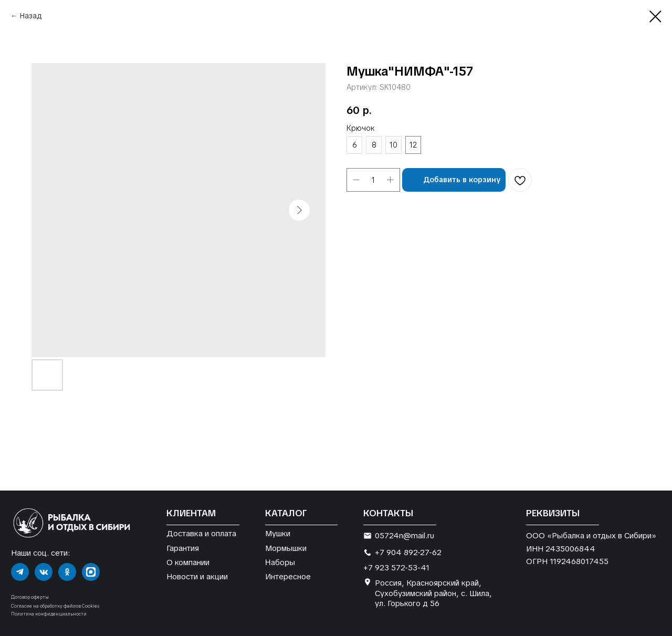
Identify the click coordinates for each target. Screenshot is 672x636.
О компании (188, 562)
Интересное (288, 576)
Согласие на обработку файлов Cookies (55, 606)
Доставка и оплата (201, 533)
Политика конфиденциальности (49, 614)
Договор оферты (30, 597)
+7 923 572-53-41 (396, 567)
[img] (20, 572)
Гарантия (183, 548)
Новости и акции (197, 576)
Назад (31, 16)
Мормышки (286, 548)
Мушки (278, 533)
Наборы (280, 562)
